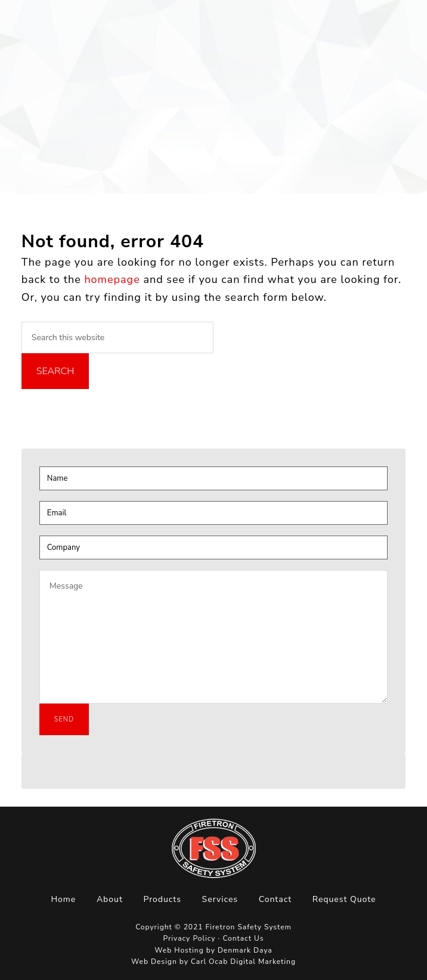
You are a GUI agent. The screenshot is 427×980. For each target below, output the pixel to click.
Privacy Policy (190, 938)
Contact (275, 899)
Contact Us (243, 938)
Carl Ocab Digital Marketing (243, 962)
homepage (112, 279)
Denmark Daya (245, 950)
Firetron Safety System (48, 32)
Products (162, 899)
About (110, 899)
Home (63, 899)
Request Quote (344, 899)
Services (220, 899)
